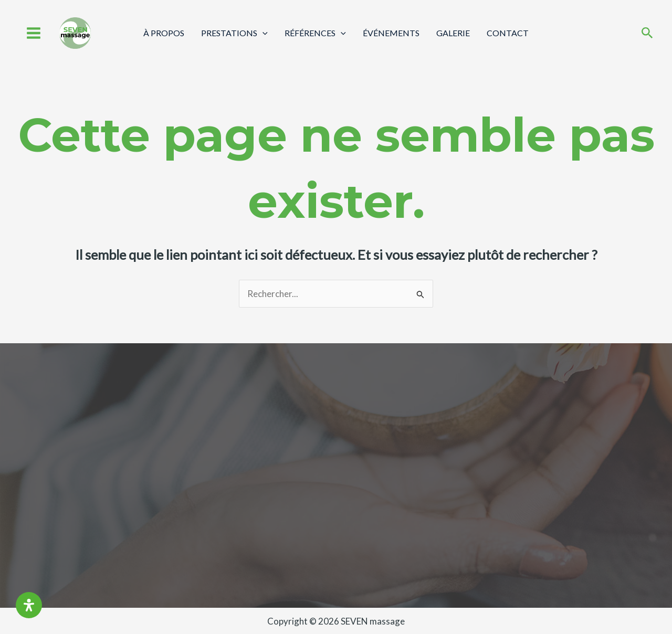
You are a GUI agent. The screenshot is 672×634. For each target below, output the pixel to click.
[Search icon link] (647, 34)
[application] (262, 33)
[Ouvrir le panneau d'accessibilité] (29, 605)
